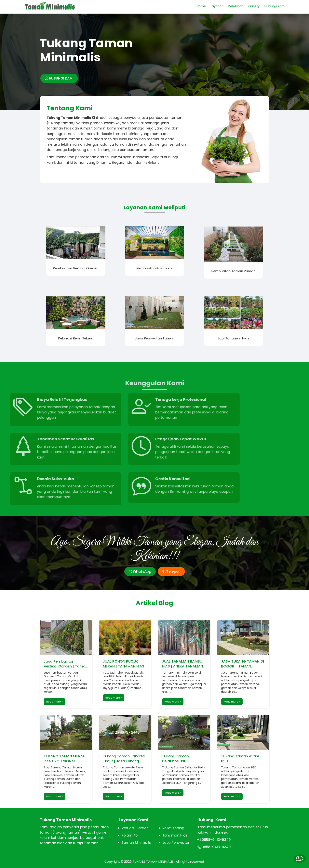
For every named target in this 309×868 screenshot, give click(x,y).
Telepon (171, 571)
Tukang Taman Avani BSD (240, 759)
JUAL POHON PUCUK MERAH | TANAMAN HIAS (124, 664)
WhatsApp (140, 571)
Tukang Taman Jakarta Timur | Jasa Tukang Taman (124, 759)
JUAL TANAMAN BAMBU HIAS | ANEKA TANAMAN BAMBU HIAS (182, 664)
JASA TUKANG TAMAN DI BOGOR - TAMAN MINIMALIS (242, 664)
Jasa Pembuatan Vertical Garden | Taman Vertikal (66, 664)
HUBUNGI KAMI (59, 78)
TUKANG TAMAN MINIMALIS (153, 862)
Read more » (54, 702)
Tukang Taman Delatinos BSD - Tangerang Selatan (179, 759)
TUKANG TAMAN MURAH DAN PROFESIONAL (65, 759)
